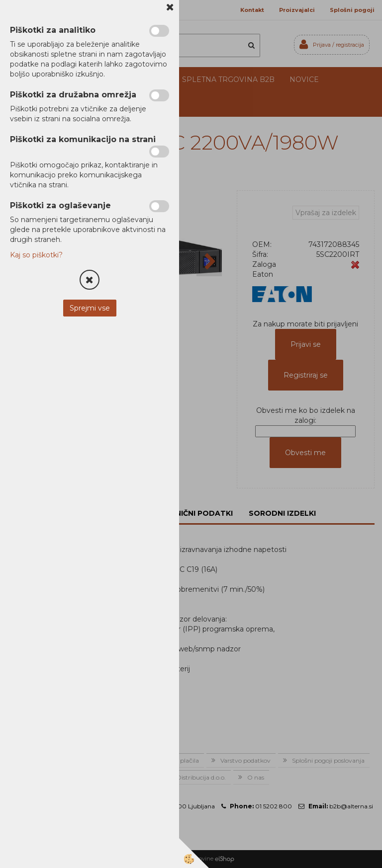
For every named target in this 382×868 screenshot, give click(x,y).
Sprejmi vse (90, 308)
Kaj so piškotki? (36, 255)
